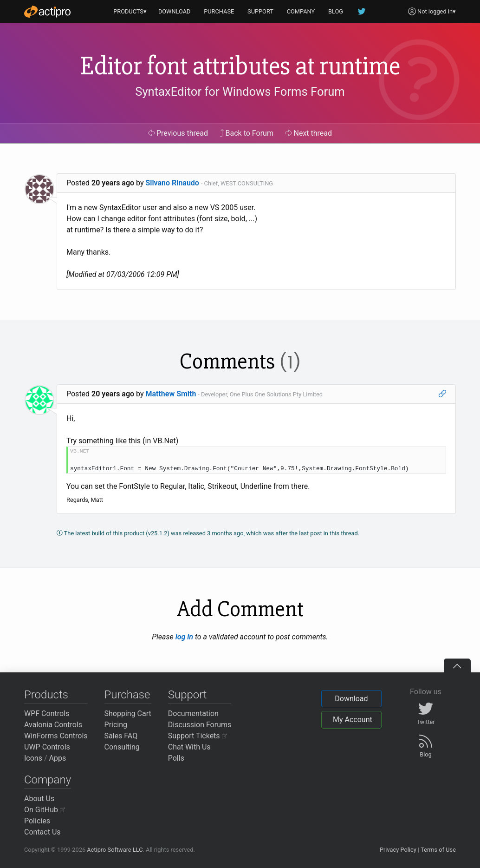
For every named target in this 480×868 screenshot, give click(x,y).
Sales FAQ (121, 736)
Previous (178, 133)
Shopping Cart (128, 713)
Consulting (122, 747)
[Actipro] (47, 12)
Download (351, 699)
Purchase (127, 695)
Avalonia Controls (53, 725)
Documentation (193, 713)
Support (188, 695)
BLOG (336, 11)
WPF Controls (47, 713)
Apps (58, 758)
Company (48, 780)
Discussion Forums (200, 725)
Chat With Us (189, 747)
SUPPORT (260, 11)
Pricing (116, 725)
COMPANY (301, 11)
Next (309, 133)
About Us (39, 799)
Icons (33, 758)
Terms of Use (438, 850)
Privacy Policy (398, 850)
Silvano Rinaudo (172, 183)
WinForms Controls (56, 736)
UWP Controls (47, 747)
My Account (353, 720)
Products (46, 695)
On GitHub (45, 810)
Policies (37, 821)
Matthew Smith (171, 394)
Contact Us (42, 832)
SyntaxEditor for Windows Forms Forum (240, 92)
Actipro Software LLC (115, 850)
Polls (176, 758)
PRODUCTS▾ (130, 11)
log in (184, 637)
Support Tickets (198, 736)
